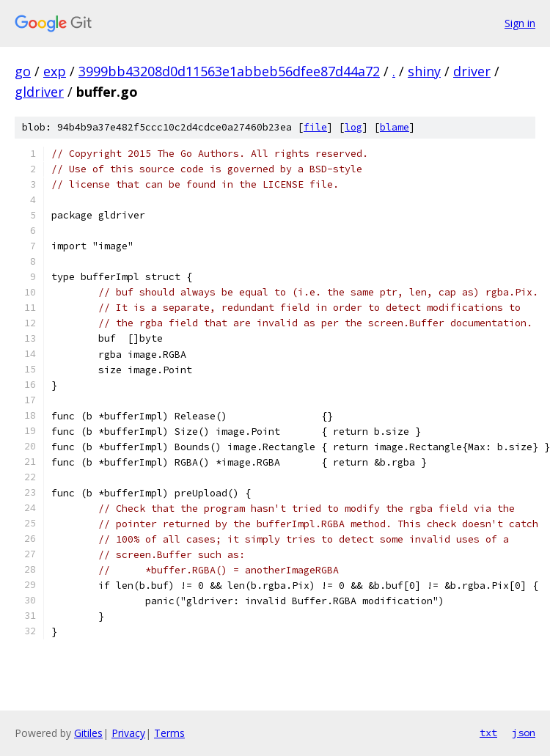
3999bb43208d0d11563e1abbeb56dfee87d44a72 (229, 71)
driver (472, 71)
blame (395, 127)
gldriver (39, 92)
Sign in (520, 23)
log (353, 127)
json (524, 733)
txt (488, 733)
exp (55, 71)
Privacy (128, 733)
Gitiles (88, 733)
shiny (424, 71)
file (315, 127)
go (23, 71)
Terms (169, 733)
